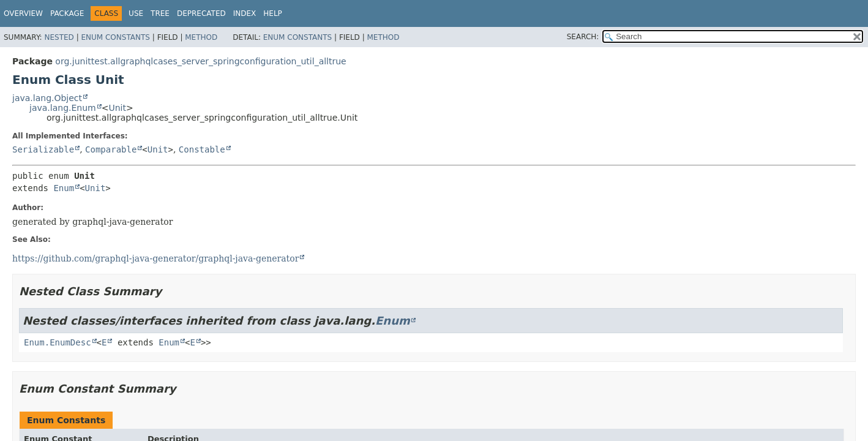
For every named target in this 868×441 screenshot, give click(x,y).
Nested (59, 37)
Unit (117, 108)
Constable (202, 149)
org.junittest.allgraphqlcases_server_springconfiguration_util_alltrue (200, 61)
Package (67, 13)
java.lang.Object (47, 98)
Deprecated (201, 13)
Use (136, 13)
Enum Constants (115, 37)
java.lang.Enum (63, 108)
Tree (160, 13)
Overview (23, 13)
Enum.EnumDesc (58, 342)
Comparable (111, 149)
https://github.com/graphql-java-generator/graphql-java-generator (155, 258)
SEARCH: (583, 37)
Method (201, 37)
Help (273, 13)
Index (245, 13)
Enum (64, 188)
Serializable (43, 149)
